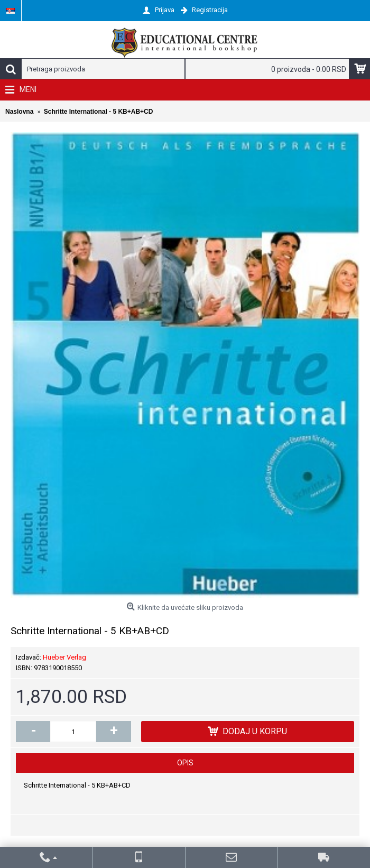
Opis (185, 763)
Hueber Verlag (64, 657)
